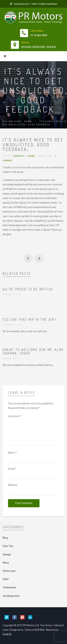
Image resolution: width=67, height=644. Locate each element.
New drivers (28, 258)
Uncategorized (11, 596)
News (6, 563)
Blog (5, 538)
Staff (6, 579)
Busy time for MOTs (39, 258)
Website (13, 485)
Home (28, 121)
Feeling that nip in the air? (30, 319)
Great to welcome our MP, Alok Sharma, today (33, 351)
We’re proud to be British (28, 289)
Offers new (9, 571)
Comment (15, 416)
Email (12, 469)
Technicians (9, 587)
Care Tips (8, 546)
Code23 (7, 634)
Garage (31, 156)
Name (12, 453)
